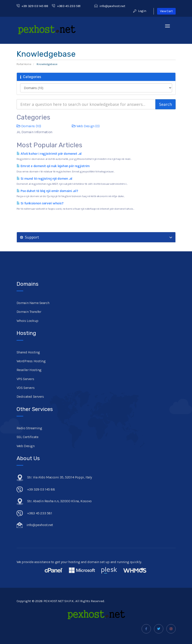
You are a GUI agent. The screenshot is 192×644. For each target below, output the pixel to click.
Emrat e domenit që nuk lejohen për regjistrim (53, 166)
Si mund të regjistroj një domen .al (44, 179)
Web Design (26, 446)
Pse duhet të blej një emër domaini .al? (47, 191)
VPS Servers (25, 379)
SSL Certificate (28, 437)
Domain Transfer (29, 312)
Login (140, 11)
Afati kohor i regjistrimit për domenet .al (49, 154)
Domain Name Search (33, 303)
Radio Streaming (29, 428)
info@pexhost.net (110, 6)
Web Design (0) (86, 126)
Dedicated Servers (30, 397)
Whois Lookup (28, 321)
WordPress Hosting (31, 361)
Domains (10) (29, 126)
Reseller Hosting (29, 370)
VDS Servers (26, 388)
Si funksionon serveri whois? (40, 203)
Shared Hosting (28, 352)
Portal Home (24, 64)
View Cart (166, 11)
